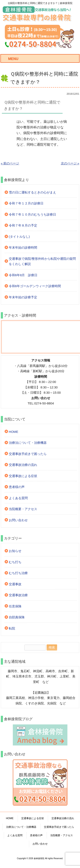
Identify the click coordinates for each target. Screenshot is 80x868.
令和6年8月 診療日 (23, 275)
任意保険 (15, 606)
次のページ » (70, 163)
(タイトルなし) (19, 237)
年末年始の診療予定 (23, 297)
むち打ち (15, 562)
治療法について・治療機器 (28, 443)
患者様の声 (17, 487)
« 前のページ (10, 163)
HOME (14, 432)
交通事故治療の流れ (23, 465)
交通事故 (15, 584)
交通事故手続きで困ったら (28, 454)
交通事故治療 (18, 595)
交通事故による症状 (23, 476)
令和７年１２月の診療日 (26, 203)
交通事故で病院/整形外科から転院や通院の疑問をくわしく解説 (42, 261)
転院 (12, 628)
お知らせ (15, 551)
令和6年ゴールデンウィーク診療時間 (35, 286)
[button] (40, 106)
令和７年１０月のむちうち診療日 (32, 214)
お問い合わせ (18, 520)
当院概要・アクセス (23, 509)
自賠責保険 (17, 617)
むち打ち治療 (18, 573)
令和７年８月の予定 (23, 225)
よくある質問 (18, 498)
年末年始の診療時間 (23, 247)
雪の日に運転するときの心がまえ (32, 192)
